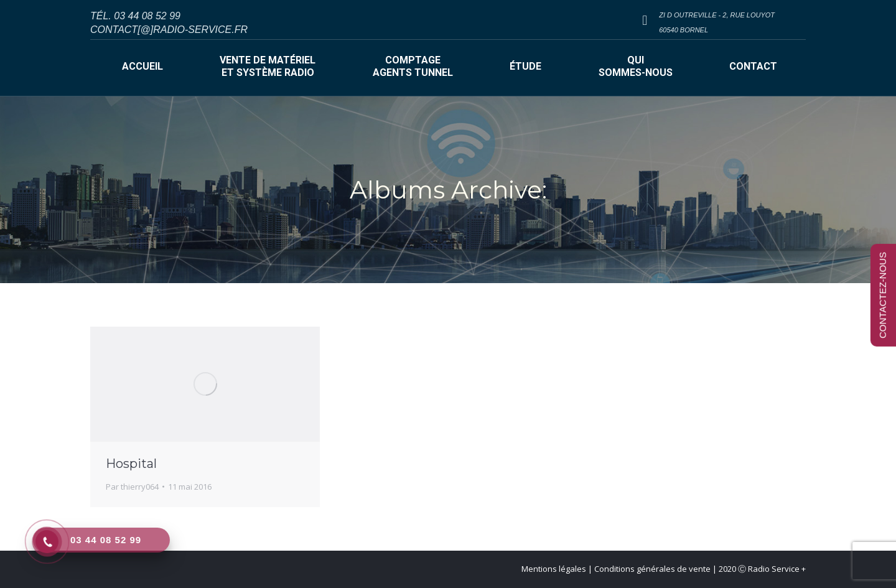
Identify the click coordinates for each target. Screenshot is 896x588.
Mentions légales (554, 569)
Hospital (131, 464)
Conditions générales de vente (652, 569)
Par (132, 487)
